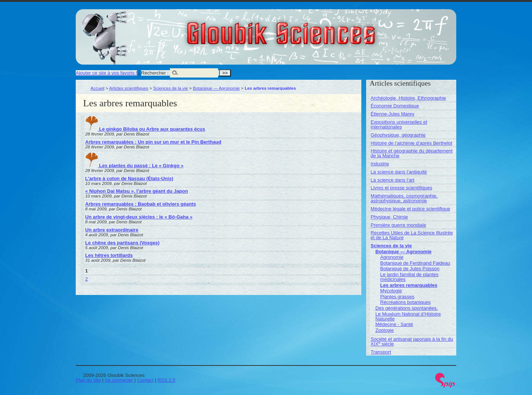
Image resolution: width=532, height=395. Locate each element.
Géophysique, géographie (398, 135)
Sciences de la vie (171, 88)
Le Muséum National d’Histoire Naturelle (408, 316)
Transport (381, 352)
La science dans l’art (393, 180)
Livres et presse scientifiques (401, 188)
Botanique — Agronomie (216, 88)
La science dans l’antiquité (399, 172)
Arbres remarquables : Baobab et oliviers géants (141, 204)
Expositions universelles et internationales (399, 124)
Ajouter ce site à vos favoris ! (106, 73)
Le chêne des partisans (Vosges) (122, 243)
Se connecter (119, 380)
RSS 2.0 (166, 380)
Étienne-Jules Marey (393, 114)
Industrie (380, 164)
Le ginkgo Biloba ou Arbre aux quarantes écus (145, 129)
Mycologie (391, 291)
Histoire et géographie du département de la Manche (412, 153)
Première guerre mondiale (398, 225)
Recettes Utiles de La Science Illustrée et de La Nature (412, 235)
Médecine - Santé (394, 324)
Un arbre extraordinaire (112, 230)
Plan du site (88, 380)
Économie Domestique (395, 106)
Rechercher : (155, 73)
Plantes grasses (397, 297)
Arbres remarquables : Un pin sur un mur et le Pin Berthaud (153, 142)
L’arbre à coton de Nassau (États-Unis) (129, 178)
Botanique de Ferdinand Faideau (415, 263)
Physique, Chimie (389, 217)
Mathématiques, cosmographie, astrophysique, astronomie (404, 198)
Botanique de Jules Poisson (410, 269)
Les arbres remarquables (409, 285)
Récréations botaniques (405, 302)
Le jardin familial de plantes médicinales (409, 277)
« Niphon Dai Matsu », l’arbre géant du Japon (137, 191)
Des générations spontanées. (407, 308)
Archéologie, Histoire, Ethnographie (408, 98)
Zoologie (385, 330)
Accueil (98, 88)
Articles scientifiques (129, 88)
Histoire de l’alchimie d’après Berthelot (411, 143)
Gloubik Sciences (323, 29)
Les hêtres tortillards (109, 255)
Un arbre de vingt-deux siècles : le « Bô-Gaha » (139, 217)
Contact (145, 380)
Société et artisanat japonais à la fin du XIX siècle (412, 341)
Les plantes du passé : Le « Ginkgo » (134, 166)
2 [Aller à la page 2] (87, 279)
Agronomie (392, 257)
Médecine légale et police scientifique (410, 209)
